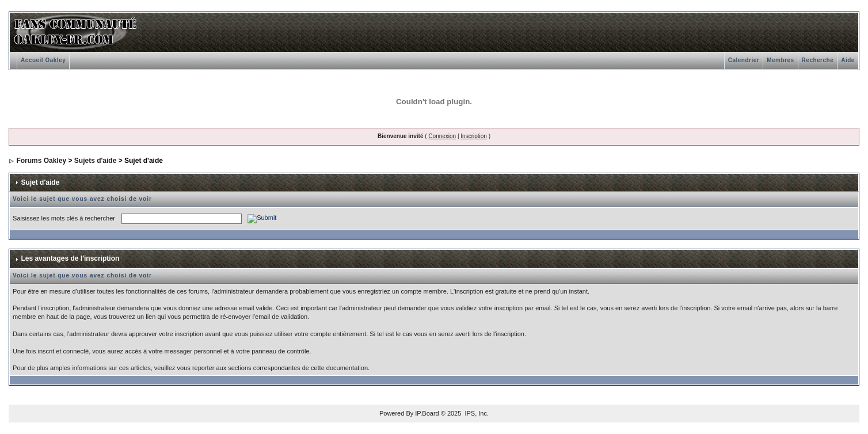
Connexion (442, 136)
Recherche (818, 60)
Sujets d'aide (96, 161)
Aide (848, 60)
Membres (780, 60)
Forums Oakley (41, 161)
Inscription (474, 136)
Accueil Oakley (43, 60)
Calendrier (744, 60)
